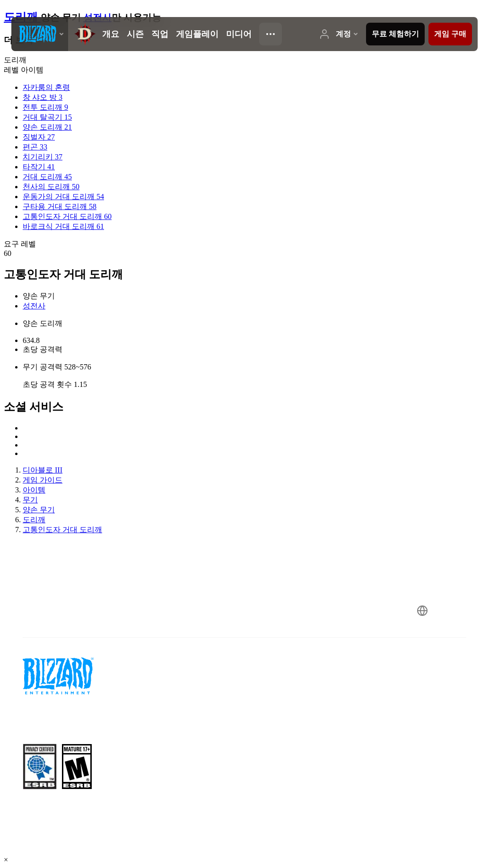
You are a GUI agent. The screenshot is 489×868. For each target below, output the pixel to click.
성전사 (34, 306)
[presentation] (40, 34)
